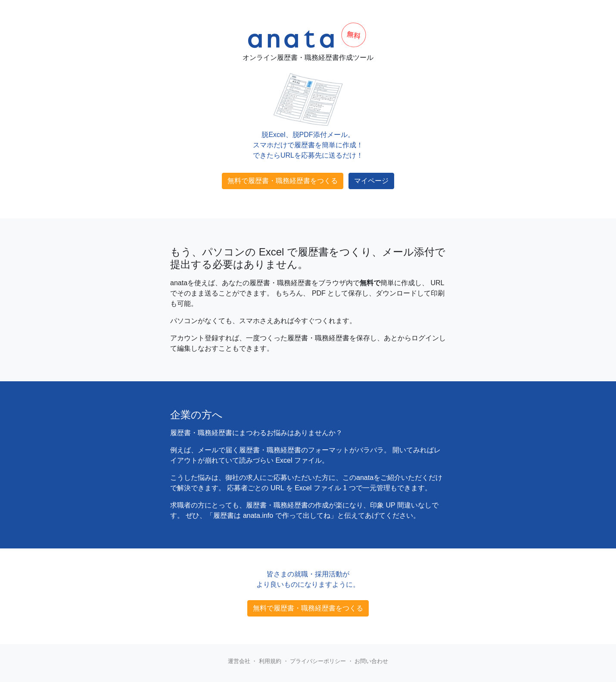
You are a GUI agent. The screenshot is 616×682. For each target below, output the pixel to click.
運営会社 (239, 661)
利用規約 (270, 661)
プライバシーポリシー (318, 661)
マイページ (371, 181)
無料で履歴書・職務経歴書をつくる (283, 181)
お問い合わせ (371, 661)
